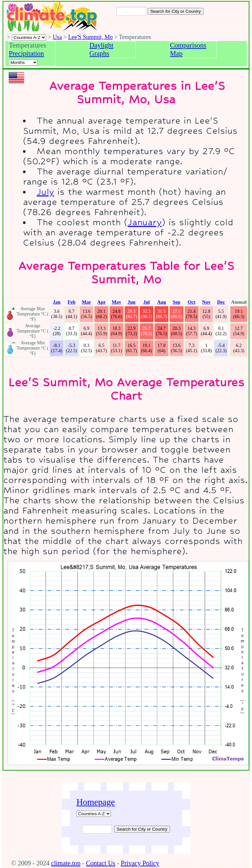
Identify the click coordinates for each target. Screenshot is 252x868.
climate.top (66, 863)
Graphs (99, 53)
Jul (147, 302)
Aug (162, 302)
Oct (191, 302)
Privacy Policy (140, 863)
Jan (57, 302)
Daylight (101, 45)
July (45, 192)
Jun (132, 302)
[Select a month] (23, 62)
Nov (206, 302)
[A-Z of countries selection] (29, 38)
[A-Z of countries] (94, 814)
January (145, 222)
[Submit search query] (142, 829)
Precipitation (26, 53)
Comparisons (188, 45)
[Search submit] (176, 11)
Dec (221, 302)
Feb (72, 302)
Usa (57, 37)
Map (176, 53)
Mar (86, 302)
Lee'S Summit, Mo (91, 37)
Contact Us (101, 863)
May (116, 302)
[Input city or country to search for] (131, 11)
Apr (101, 302)
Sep (176, 302)
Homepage (96, 802)
